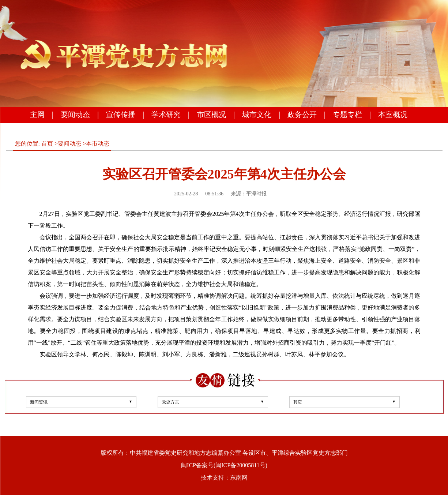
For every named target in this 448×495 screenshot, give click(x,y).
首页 (47, 144)
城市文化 (257, 115)
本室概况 (393, 115)
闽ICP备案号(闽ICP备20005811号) (224, 465)
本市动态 (98, 144)
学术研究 (166, 115)
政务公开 (302, 115)
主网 (37, 115)
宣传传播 (121, 115)
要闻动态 (75, 115)
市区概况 (211, 115)
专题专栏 (347, 115)
